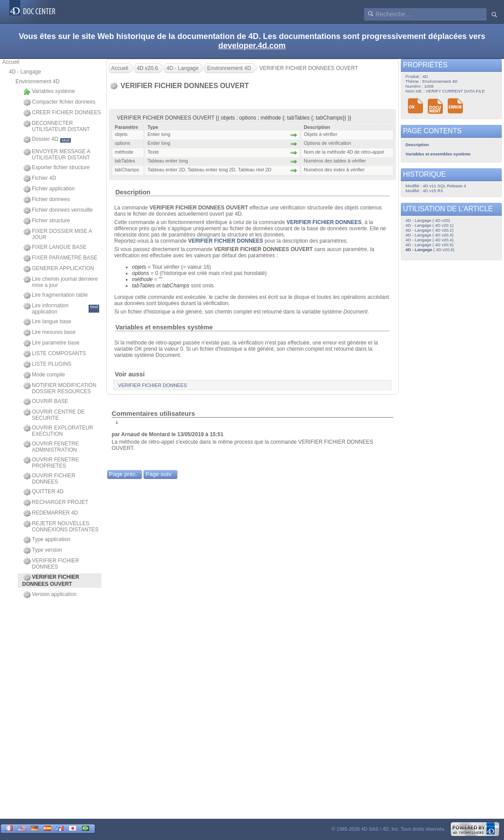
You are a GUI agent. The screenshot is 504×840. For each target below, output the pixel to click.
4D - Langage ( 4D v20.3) (430, 235)
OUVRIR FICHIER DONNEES (49, 479)
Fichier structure (47, 221)
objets (139, 267)
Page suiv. (159, 474)
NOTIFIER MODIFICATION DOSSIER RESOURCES (60, 388)
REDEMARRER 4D (51, 513)
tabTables (143, 286)
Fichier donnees (47, 200)
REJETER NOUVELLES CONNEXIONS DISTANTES (61, 526)
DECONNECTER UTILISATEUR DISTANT (57, 126)
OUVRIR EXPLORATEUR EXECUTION (58, 431)
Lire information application (61, 309)
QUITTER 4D (43, 492)
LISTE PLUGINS (47, 364)
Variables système (49, 92)
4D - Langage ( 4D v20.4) (430, 240)
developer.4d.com (252, 46)
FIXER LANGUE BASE (55, 248)
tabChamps (176, 286)
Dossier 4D (47, 139)
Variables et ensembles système (164, 327)
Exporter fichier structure (57, 168)
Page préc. (123, 474)
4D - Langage (25, 72)
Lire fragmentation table (56, 295)
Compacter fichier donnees (59, 102)
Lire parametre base (51, 343)
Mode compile (44, 375)
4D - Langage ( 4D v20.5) (430, 245)
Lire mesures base (50, 333)
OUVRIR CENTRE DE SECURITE (54, 415)
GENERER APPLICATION (59, 269)
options (141, 273)
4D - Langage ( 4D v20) (428, 220)
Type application (47, 540)
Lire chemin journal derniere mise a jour (61, 282)
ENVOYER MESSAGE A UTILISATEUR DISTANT (57, 155)
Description (133, 192)
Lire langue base (47, 322)
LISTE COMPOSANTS (55, 354)
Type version (43, 550)
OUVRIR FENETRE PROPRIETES (51, 463)
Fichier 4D (40, 178)
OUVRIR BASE (46, 402)
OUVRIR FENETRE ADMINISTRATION (51, 447)
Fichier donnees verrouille (58, 210)
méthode (142, 279)
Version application (50, 595)
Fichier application (49, 189)
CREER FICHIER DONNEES (62, 113)
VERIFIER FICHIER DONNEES (51, 564)
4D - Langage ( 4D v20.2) (430, 230)
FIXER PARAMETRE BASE (60, 258)
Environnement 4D (37, 81)
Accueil (11, 62)
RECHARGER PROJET (56, 503)
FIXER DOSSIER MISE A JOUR (58, 234)
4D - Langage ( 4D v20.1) (430, 225)
